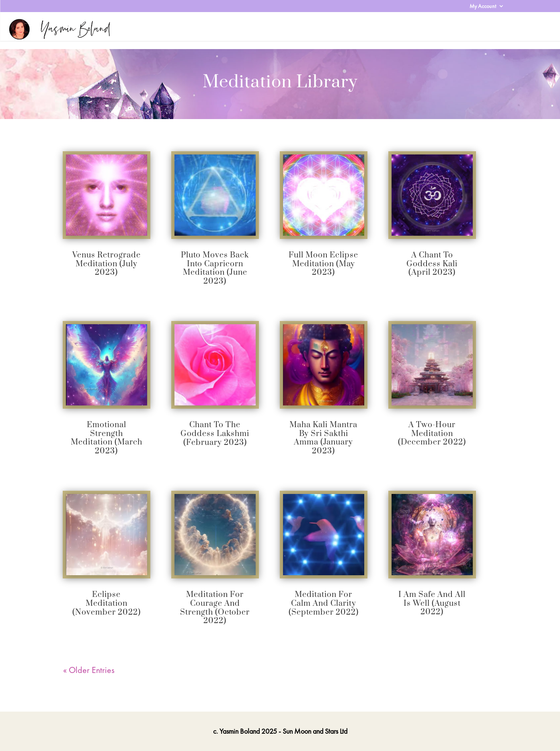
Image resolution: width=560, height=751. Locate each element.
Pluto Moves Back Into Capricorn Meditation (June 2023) (215, 268)
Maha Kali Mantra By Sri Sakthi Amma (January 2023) (323, 438)
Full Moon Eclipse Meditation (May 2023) (323, 264)
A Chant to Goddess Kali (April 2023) (432, 264)
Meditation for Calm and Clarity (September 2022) (324, 603)
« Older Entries (89, 670)
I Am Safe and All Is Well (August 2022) (432, 603)
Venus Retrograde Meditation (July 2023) (107, 264)
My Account (483, 6)
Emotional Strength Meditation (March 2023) (107, 438)
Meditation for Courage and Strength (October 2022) (215, 608)
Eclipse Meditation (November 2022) (107, 603)
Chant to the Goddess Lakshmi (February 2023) (215, 434)
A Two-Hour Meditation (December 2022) (432, 434)
